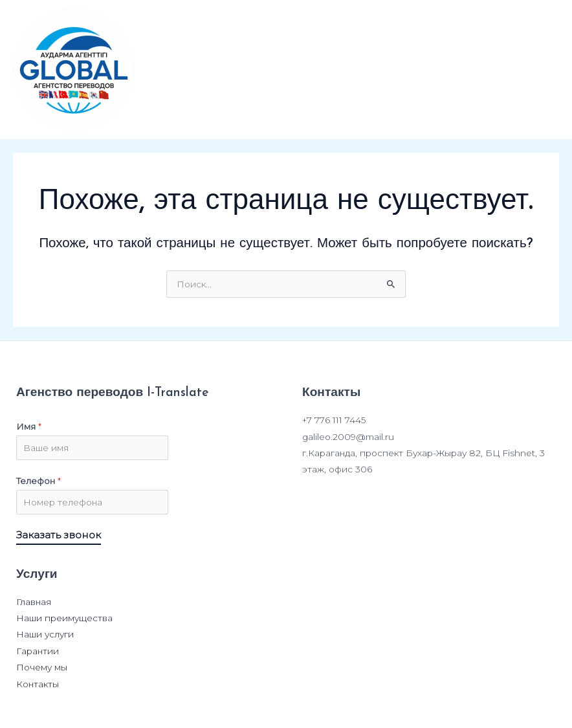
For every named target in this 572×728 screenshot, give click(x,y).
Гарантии (38, 651)
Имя (29, 426)
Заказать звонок (59, 535)
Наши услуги (45, 634)
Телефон (38, 481)
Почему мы (42, 667)
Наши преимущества (64, 618)
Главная (34, 602)
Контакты (38, 684)
